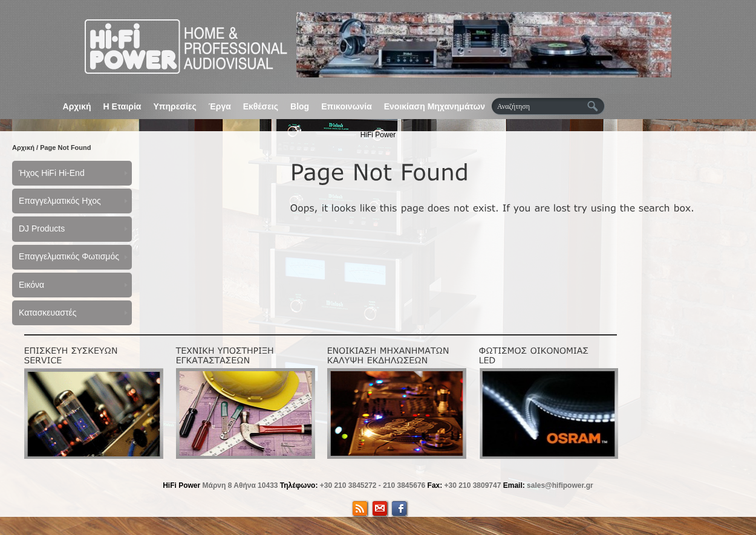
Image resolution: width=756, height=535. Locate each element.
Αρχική (77, 106)
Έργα (220, 106)
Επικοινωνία (347, 106)
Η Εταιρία (122, 106)
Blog (300, 106)
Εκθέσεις (261, 106)
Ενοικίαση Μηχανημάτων (435, 106)
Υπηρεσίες (174, 106)
